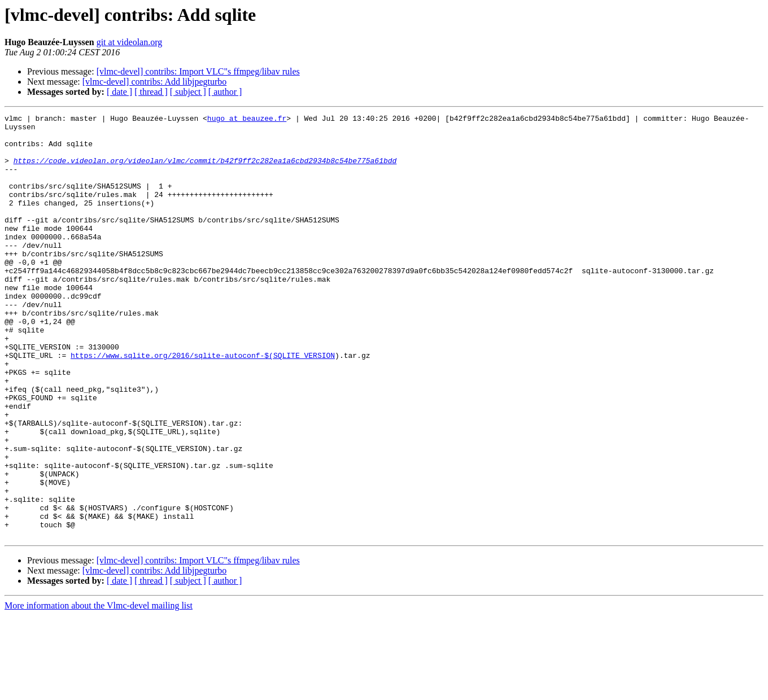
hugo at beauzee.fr (247, 120)
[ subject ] (188, 92)
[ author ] (225, 92)
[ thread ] (151, 92)
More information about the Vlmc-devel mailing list (99, 690)
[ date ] (119, 92)
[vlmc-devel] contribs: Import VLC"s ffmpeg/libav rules (198, 71)
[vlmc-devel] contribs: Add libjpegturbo (155, 82)
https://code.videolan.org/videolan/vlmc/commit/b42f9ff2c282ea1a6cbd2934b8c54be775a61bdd (205, 170)
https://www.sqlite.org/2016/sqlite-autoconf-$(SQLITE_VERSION (203, 404)
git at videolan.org (130, 42)
